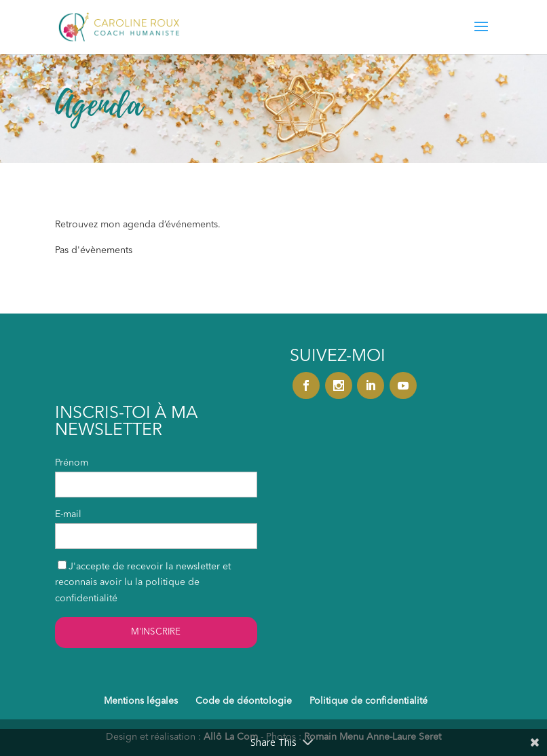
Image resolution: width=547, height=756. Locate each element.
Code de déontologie (244, 701)
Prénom (72, 463)
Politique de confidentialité (369, 701)
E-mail (68, 514)
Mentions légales (141, 701)
